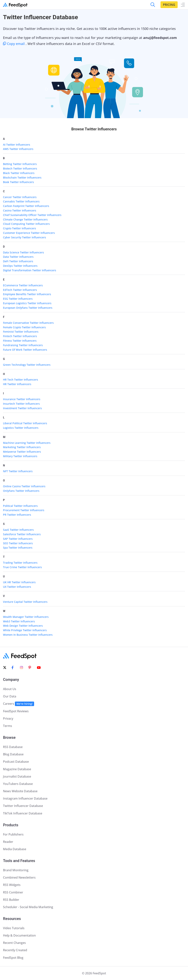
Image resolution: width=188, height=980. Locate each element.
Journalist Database (17, 776)
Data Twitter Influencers (18, 257)
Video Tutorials (14, 928)
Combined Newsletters (19, 877)
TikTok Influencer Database (23, 813)
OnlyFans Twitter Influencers (21, 491)
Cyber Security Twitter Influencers (24, 237)
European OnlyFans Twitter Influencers (28, 308)
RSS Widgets (12, 885)
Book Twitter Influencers (18, 182)
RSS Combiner (13, 892)
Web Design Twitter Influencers (23, 626)
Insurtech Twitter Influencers (21, 404)
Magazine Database (17, 769)
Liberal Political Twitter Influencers (25, 423)
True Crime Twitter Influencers (22, 567)
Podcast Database (16, 762)
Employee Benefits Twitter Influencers (27, 294)
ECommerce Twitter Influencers (23, 285)
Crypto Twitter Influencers (19, 228)
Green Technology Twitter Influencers (27, 365)
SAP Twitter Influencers (18, 539)
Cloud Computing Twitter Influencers (26, 224)
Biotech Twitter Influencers (20, 168)
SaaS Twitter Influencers (18, 530)
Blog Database (13, 754)
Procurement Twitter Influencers (24, 510)
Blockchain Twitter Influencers (22, 178)
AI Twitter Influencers (17, 145)
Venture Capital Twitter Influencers (25, 602)
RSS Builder (11, 900)
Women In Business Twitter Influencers (28, 635)
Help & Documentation (19, 935)
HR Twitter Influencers (17, 384)
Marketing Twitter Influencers (22, 447)
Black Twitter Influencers (19, 173)
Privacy (8, 718)
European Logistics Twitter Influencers (27, 303)
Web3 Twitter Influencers (19, 621)
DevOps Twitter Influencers (20, 266)
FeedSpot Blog (13, 958)
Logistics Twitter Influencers (21, 428)
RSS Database (13, 747)
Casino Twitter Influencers (20, 210)
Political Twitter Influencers (20, 506)
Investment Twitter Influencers (22, 408)
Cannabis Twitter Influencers (21, 201)
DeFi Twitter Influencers (18, 261)
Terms (8, 726)
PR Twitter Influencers (17, 515)
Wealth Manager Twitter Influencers (26, 617)
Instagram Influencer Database (25, 798)
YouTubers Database (18, 784)
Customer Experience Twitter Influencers (29, 233)
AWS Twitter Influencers (18, 149)
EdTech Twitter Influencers (20, 290)
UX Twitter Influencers (17, 587)
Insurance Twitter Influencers (22, 399)
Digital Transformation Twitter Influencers (30, 270)
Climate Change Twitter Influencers (25, 219)
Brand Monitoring (16, 870)
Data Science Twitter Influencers (23, 252)
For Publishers (13, 834)
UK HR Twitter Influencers (19, 582)
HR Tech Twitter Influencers (21, 380)
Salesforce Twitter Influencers (22, 534)
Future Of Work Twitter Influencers (25, 350)
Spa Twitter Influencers (18, 548)
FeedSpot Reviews (16, 711)
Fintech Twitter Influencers (20, 336)
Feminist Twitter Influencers (21, 332)
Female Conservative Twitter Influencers (28, 323)
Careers (19, 704)
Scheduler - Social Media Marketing (28, 907)
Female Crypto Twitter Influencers (24, 327)
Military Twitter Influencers (20, 456)
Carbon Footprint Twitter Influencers (26, 206)
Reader (8, 842)
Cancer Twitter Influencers (20, 197)
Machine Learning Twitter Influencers (27, 443)
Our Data (10, 696)
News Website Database (20, 791)
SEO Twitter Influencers (18, 543)
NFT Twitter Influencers (18, 471)
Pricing (169, 5)
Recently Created (15, 950)
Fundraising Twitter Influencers (23, 345)
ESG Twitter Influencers (18, 299)
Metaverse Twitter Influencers (22, 452)
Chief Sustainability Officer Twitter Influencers (32, 215)
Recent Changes (14, 943)
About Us (10, 689)
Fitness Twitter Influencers (20, 341)
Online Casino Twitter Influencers (24, 486)
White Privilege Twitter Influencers (25, 630)
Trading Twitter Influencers (20, 563)
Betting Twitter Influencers (20, 164)
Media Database (15, 849)
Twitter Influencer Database (23, 806)
